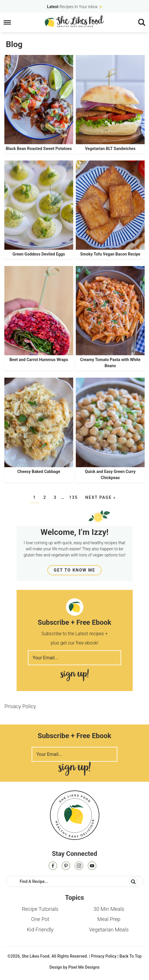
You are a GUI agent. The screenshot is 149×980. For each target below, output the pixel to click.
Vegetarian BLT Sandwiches (110, 149)
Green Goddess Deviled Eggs (39, 254)
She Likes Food (74, 21)
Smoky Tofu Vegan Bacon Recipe (110, 254)
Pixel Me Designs (84, 967)
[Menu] (7, 23)
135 (73, 497)
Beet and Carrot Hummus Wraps (39, 360)
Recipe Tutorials (40, 909)
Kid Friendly (40, 930)
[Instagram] (79, 866)
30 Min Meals (109, 909)
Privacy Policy (20, 706)
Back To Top (130, 956)
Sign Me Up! (74, 675)
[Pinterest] (66, 866)
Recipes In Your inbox (72, 7)
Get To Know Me (74, 570)
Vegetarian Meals (109, 930)
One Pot (40, 919)
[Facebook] (53, 866)
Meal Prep (109, 919)
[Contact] (92, 866)
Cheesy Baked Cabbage (39, 472)
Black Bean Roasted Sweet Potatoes (39, 149)
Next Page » (101, 497)
